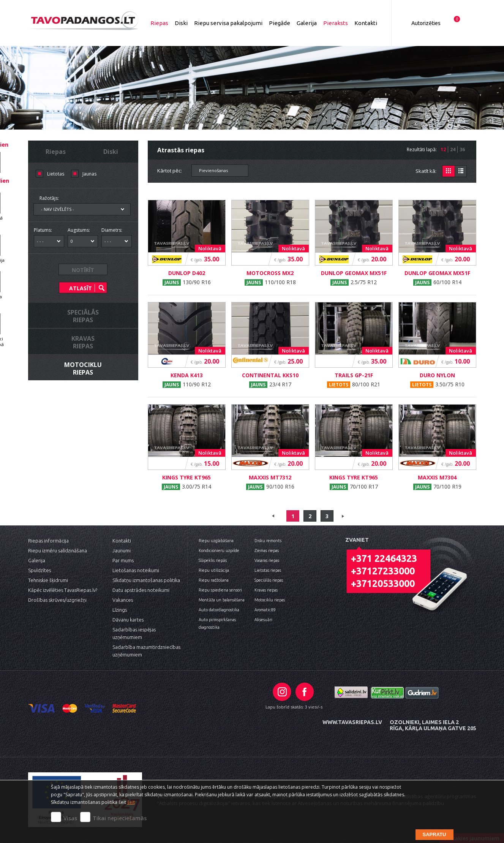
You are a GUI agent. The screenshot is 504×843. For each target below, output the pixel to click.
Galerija (307, 23)
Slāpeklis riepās (213, 560)
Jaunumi (122, 550)
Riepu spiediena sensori (220, 590)
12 (443, 149)
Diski (181, 23)
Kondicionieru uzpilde (219, 550)
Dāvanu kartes (128, 620)
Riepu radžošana (214, 580)
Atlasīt (81, 288)
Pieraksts (336, 23)
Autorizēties (426, 23)
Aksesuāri (263, 620)
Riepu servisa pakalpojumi (228, 23)
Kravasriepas (83, 342)
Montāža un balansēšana (222, 600)
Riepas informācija (48, 541)
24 (453, 149)
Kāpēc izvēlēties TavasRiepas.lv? (63, 590)
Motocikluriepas (83, 369)
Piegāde (280, 23)
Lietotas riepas (268, 570)
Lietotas (56, 174)
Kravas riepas (266, 590)
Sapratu (434, 834)
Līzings (120, 610)
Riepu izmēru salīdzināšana (58, 550)
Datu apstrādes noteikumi (141, 590)
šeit (131, 802)
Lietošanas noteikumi (136, 570)
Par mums (123, 560)
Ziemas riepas (267, 550)
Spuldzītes (39, 570)
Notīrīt (83, 270)
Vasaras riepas (267, 560)
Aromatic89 (265, 610)
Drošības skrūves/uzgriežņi (57, 600)
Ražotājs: (49, 198)
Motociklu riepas (270, 600)
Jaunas (89, 174)
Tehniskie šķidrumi (48, 580)
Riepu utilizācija (214, 570)
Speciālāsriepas (83, 316)
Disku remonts (268, 541)
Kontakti (366, 23)
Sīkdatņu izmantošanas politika (146, 580)
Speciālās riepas (269, 580)
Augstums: (79, 230)
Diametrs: (112, 230)
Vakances (123, 600)
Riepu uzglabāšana (216, 541)
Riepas (159, 23)
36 (462, 149)
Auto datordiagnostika (219, 610)
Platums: (43, 230)
